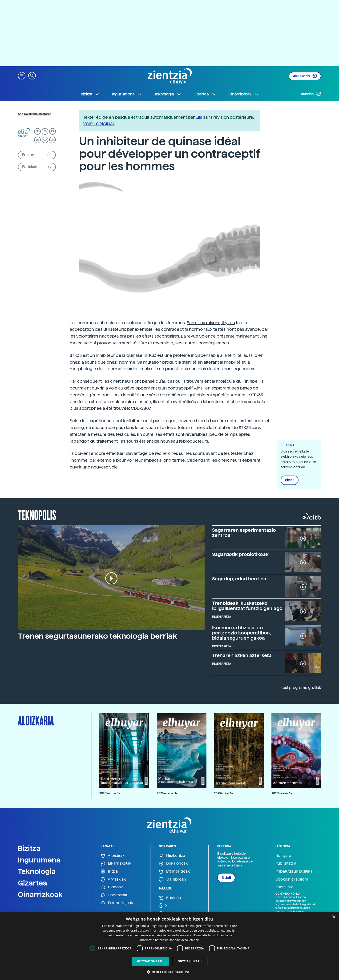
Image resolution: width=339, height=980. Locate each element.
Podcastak (114, 895)
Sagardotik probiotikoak (240, 554)
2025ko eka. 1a (282, 793)
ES (45, 131)
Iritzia (109, 872)
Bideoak (112, 887)
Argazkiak (113, 880)
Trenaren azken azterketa (242, 655)
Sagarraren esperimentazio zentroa (244, 533)
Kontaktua (284, 887)
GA (53, 140)
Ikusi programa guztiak (300, 688)
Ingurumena (39, 860)
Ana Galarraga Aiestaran (35, 114)
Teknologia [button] (168, 94)
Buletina (311, 94)
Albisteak (113, 856)
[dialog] (169, 946)
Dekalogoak (173, 864)
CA (45, 140)
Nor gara (283, 856)
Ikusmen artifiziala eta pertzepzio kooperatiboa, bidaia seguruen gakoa (242, 633)
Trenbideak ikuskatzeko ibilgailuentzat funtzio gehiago (247, 606)
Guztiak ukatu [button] (190, 961)
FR (53, 131)
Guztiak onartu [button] (150, 961)
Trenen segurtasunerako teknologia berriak (97, 636)
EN (37, 140)
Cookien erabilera (292, 879)
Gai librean (172, 880)
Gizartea (32, 883)
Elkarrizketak (116, 864)
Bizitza (29, 848)
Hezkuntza (172, 856)
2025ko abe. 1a (167, 793)
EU (37, 131)
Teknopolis (37, 515)
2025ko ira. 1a (223, 793)
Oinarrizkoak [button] (244, 94)
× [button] (334, 917)
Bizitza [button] (90, 94)
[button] (22, 75)
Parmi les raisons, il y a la (211, 323)
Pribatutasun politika (294, 871)
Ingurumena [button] (127, 94)
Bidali (290, 480)
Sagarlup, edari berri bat (240, 579)
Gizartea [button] (205, 94)
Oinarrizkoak (40, 894)
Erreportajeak (117, 903)
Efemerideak (174, 872)
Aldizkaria (305, 76)
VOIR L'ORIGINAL (99, 124)
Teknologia (37, 871)
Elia (199, 117)
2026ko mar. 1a (110, 793)
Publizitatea (286, 863)
